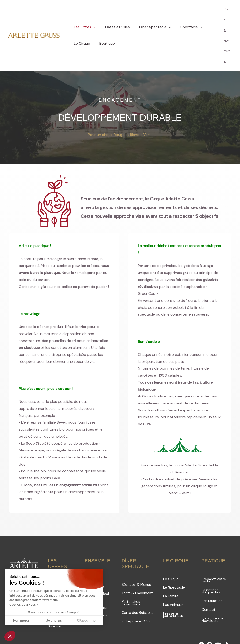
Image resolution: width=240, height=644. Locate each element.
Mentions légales (66, 626)
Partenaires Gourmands (131, 579)
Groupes (92, 554)
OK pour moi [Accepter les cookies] (87, 620)
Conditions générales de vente (141, 626)
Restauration (212, 577)
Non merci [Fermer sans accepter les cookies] (21, 620)
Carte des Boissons (138, 589)
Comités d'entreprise (94, 562)
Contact (208, 586)
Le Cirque (171, 555)
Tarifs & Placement (137, 569)
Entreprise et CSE (136, 597)
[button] (93, 15)
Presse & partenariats (173, 591)
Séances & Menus (136, 560)
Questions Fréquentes (211, 567)
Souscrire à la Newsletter (212, 595)
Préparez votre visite (214, 556)
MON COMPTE (227, 33)
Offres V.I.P (57, 560)
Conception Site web (99, 626)
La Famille (171, 572)
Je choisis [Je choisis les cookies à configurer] (54, 620)
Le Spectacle (174, 563)
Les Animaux (173, 581)
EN (225, 7)
